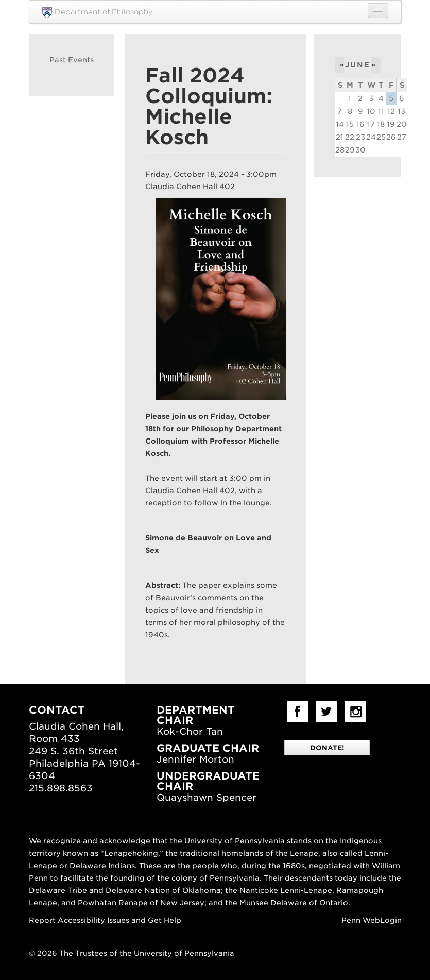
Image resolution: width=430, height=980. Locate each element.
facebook (298, 712)
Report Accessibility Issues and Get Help (105, 920)
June (358, 65)
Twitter (326, 712)
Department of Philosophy (98, 13)
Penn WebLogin (372, 920)
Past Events (72, 60)
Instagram (355, 712)
